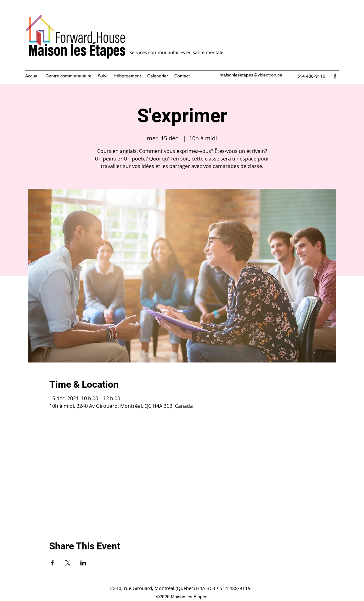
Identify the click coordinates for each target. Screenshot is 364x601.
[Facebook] (335, 76)
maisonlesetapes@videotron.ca (251, 75)
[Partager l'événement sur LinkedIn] (83, 563)
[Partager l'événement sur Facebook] (52, 563)
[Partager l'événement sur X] (68, 563)
